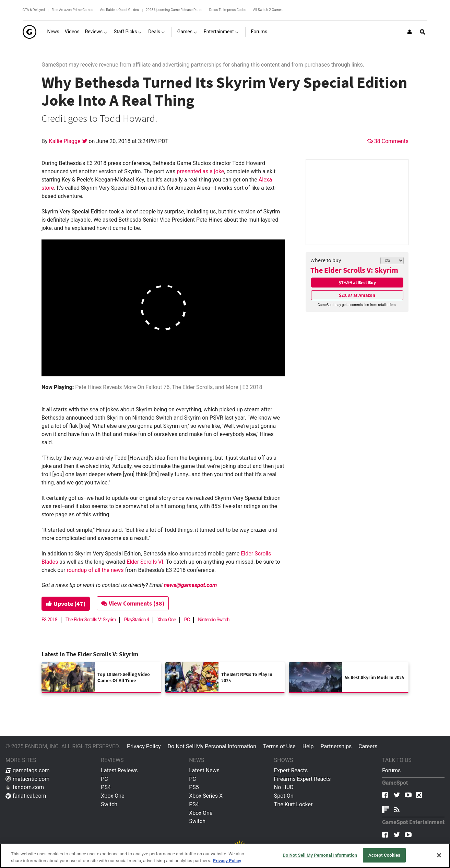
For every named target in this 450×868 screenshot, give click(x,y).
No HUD (284, 787)
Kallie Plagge (66, 141)
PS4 (106, 787)
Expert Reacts (291, 770)
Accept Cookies (384, 855)
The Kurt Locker (293, 804)
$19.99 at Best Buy (357, 282)
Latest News (204, 770)
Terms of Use (279, 746)
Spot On (284, 796)
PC (187, 620)
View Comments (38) (133, 603)
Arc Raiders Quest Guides (120, 10)
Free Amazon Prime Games (72, 10)
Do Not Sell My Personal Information (212, 746)
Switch (109, 804)
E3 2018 (49, 620)
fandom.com (25, 787)
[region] (225, 856)
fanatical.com (26, 796)
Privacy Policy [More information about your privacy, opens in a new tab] (227, 861)
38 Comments (388, 141)
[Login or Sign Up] (410, 32)
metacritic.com (27, 779)
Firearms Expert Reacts (302, 779)
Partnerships (336, 746)
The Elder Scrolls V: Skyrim (354, 270)
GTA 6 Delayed (34, 10)
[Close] (439, 855)
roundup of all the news (95, 570)
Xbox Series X (206, 796)
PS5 (194, 787)
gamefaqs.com (28, 770)
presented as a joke (200, 171)
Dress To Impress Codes (228, 10)
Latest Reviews (119, 770)
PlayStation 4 (137, 620)
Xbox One (167, 620)
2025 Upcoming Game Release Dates (174, 10)
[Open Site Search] (423, 32)
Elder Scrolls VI (145, 562)
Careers (368, 746)
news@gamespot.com (191, 585)
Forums (391, 770)
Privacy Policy (144, 746)
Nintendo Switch (214, 620)
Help (308, 746)
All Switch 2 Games (268, 10)
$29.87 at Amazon (357, 295)
